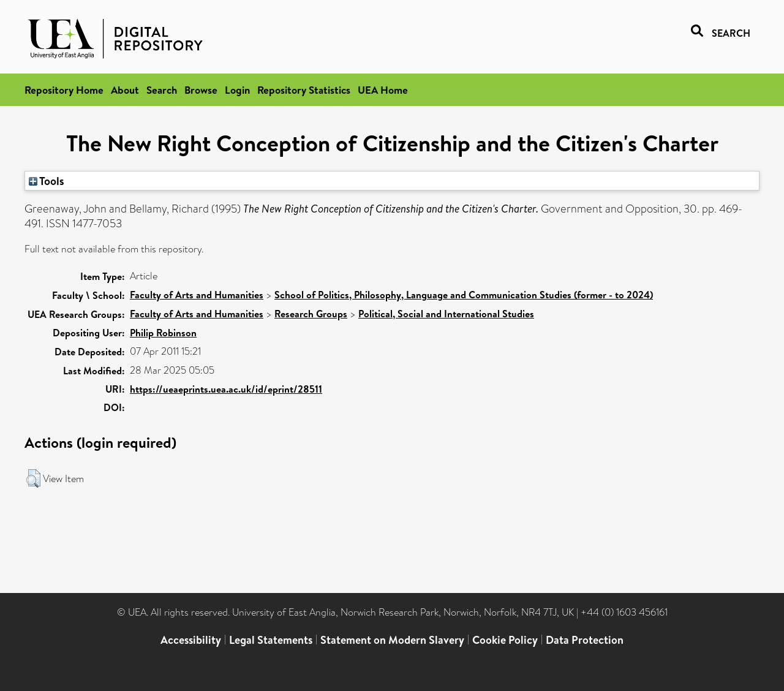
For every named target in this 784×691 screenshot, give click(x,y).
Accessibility (191, 640)
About (125, 90)
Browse (201, 90)
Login (237, 90)
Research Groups (311, 314)
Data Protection (585, 640)
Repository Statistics (304, 90)
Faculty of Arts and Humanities (197, 295)
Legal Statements (271, 640)
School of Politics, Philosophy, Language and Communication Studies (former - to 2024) (464, 295)
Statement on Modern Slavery (392, 640)
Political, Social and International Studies (446, 314)
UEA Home (383, 90)
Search (162, 90)
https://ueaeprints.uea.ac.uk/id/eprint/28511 (226, 389)
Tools (47, 181)
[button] (33, 478)
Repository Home (64, 90)
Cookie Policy (505, 640)
